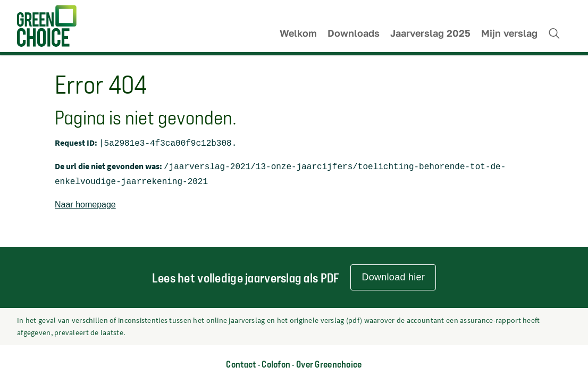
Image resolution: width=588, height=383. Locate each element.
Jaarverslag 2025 (430, 33)
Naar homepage (85, 201)
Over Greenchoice (329, 364)
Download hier (393, 277)
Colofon (276, 364)
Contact (241, 364)
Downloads (354, 33)
